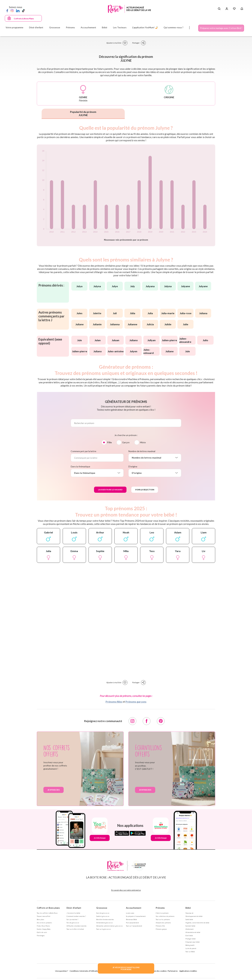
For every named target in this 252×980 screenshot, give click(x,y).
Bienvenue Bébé (131, 919)
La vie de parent (191, 948)
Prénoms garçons (136, 702)
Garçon (126, 442)
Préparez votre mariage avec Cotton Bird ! (221, 28)
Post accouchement (132, 923)
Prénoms (160, 908)
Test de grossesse (73, 923)
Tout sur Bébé (190, 952)
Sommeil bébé (190, 926)
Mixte (143, 442)
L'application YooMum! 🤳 (145, 27)
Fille (109, 442)
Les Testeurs (120, 27)
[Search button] (219, 9)
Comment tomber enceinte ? (76, 916)
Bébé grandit (190, 945)
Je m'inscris (54, 790)
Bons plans (40, 919)
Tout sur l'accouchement (134, 926)
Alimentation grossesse (104, 923)
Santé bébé (189, 919)
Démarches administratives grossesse (109, 926)
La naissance (130, 913)
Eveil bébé (189, 935)
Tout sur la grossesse (104, 929)
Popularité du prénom (83, 113)
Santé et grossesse (103, 916)
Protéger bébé (191, 939)
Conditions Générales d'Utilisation (84, 971)
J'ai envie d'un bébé (73, 913)
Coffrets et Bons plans (48, 908)
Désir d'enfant (74, 908)
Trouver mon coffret (44, 916)
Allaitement (189, 929)
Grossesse (102, 908)
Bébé (188, 908)
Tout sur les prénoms (163, 919)
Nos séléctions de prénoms (165, 916)
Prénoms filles (114, 702)
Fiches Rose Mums (43, 926)
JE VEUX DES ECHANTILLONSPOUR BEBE (126, 968)
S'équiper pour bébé (193, 942)
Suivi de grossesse (103, 913)
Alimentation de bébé (193, 932)
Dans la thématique (80, 466)
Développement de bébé (194, 916)
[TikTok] (23, 10)
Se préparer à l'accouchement (136, 916)
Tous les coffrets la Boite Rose (47, 913)
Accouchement (134, 908)
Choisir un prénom (162, 913)
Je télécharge (100, 838)
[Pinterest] (161, 721)
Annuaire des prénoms (163, 923)
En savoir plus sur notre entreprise (126, 890)
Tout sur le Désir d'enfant (75, 929)
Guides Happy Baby (44, 929)
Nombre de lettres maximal (142, 451)
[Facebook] (7, 10)
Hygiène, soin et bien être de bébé (197, 923)
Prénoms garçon (161, 929)
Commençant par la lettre (83, 451)
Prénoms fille (160, 926)
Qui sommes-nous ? (173, 27)
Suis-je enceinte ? (72, 919)
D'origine (133, 466)
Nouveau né (189, 913)
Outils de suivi (42, 932)
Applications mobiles (188, 971)
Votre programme (14, 27)
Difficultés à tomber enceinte (76, 926)
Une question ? (62, 971)
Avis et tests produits (44, 923)
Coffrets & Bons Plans (24, 19)
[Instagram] (12, 10)
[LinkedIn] (18, 10)
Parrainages (41, 935)
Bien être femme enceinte (105, 919)
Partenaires (173, 971)
